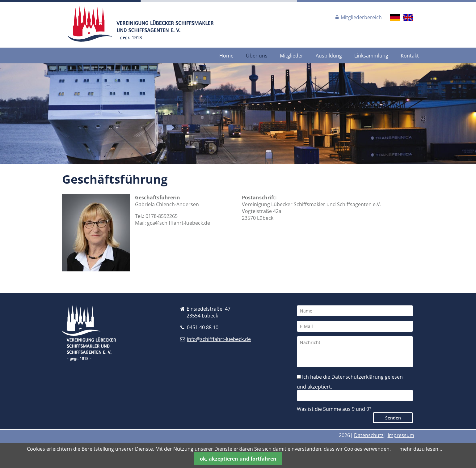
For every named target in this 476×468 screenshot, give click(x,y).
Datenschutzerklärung (358, 377)
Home (226, 56)
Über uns (257, 56)
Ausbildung (329, 56)
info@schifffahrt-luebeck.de (219, 339)
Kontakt (410, 56)
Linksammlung (371, 56)
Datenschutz (369, 435)
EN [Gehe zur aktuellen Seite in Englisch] (408, 18)
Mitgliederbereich (361, 17)
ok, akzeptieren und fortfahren (238, 459)
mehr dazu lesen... (421, 449)
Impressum (401, 435)
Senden (393, 418)
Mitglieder (292, 56)
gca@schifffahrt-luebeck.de (179, 223)
